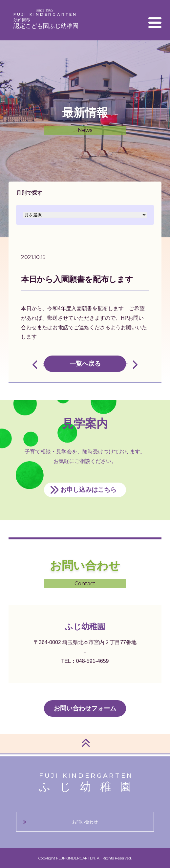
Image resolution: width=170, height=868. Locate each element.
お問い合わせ (85, 822)
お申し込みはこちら (88, 490)
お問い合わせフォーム (85, 708)
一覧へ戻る (85, 364)
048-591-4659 (93, 661)
